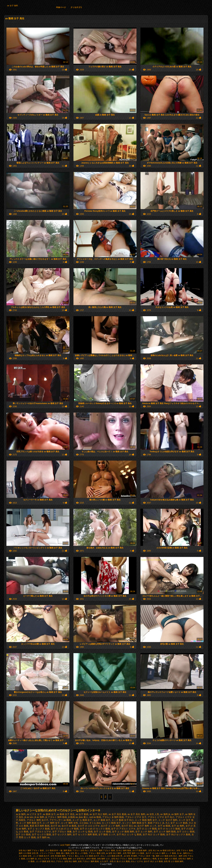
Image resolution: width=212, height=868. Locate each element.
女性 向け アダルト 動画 (122, 859)
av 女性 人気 (153, 814)
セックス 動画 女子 (111, 823)
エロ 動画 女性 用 (115, 856)
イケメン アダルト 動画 (50, 853)
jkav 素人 (84, 817)
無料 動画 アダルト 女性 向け (76, 850)
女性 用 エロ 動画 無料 (174, 861)
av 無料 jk (165, 814)
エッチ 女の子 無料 (168, 820)
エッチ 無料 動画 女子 (30, 823)
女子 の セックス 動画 (169, 829)
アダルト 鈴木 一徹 (146, 856)
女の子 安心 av (129, 826)
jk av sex (29, 817)
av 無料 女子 (178, 814)
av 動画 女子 (49, 814)
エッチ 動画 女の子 (41, 856)
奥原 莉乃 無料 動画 (40, 826)
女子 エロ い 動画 (186, 832)
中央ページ (61, 7)
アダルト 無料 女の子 (38, 820)
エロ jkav (84, 823)
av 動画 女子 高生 (66, 814)
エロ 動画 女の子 (92, 856)
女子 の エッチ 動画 (147, 829)
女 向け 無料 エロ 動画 (167, 859)
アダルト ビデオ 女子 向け (161, 817)
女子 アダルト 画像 (62, 832)
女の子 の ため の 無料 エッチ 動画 (161, 853)
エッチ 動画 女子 (102, 820)
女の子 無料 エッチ (147, 826)
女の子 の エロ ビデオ (89, 826)
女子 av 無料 (178, 826)
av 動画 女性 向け (168, 850)
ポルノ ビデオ (137, 861)
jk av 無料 (39, 817)
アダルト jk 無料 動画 (113, 817)
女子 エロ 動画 (23, 834)
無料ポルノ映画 (150, 859)
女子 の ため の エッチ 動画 (65, 829)
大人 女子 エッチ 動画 (176, 823)
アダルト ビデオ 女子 (136, 817)
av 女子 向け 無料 (98, 814)
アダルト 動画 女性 (97, 853)
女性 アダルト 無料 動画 (88, 861)
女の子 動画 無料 (140, 850)
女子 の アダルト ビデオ (123, 829)
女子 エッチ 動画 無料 (123, 832)
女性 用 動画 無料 (58, 856)
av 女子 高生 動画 (117, 814)
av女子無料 (65, 845)
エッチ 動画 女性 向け (46, 861)
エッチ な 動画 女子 (82, 820)
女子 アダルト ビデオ (40, 832)
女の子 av (55, 826)
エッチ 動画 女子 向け (123, 820)
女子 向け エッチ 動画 (154, 834)
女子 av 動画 (164, 826)
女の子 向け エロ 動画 (153, 861)
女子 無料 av (43, 837)
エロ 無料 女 (32, 859)
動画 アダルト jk (156, 823)
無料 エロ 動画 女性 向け (167, 856)
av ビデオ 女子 (34, 814)
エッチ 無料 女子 (51, 823)
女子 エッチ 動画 (102, 832)
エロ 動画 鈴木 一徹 (54, 850)
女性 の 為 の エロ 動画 (120, 861)
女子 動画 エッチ (107, 834)
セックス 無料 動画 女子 (134, 823)
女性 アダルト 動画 (185, 850)
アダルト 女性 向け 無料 (66, 861)
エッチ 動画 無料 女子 (146, 820)
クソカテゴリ (76, 7)
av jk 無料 (21, 814)
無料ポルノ (188, 853)
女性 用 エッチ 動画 (79, 853)
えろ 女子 (104, 861)
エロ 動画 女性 (25, 856)
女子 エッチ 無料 (144, 832)
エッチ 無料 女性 (69, 823)
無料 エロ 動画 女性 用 (29, 853)
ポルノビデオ (44, 859)
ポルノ (103, 856)
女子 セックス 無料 (62, 834)
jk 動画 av (73, 817)
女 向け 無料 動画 (124, 850)
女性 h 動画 (91, 859)
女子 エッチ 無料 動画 (165, 832)
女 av (180, 853)
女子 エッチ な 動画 (83, 832)
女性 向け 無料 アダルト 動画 (32, 850)
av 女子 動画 (82, 814)
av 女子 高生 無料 (136, 814)
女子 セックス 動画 (42, 834)
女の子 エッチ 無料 (110, 826)
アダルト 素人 (73, 856)
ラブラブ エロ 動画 (59, 859)
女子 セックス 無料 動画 (85, 834)
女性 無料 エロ (104, 859)
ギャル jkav (95, 823)
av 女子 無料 (13, 6)
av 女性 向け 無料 (114, 853)
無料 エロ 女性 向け (76, 859)
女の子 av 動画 (69, 826)
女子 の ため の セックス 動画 (95, 829)
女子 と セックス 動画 (39, 829)
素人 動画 (65, 853)
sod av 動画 (95, 817)
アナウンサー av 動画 (60, 820)
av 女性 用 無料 (130, 856)
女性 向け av (154, 850)
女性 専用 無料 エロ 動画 (134, 853)
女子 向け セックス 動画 (178, 834)
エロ (82, 856)
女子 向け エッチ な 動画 (129, 834)
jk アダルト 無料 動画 (56, 817)
